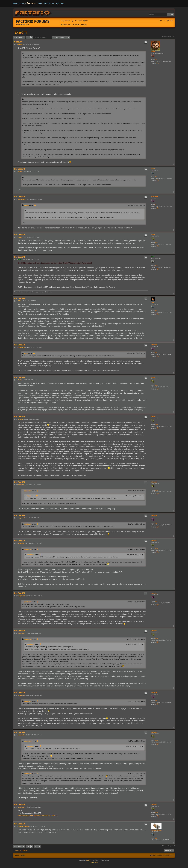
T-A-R (152, 302)
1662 (157, 243)
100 (156, 838)
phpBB (88, 860)
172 (156, 311)
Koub (152, 257)
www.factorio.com (23, 25)
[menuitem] (77, 21)
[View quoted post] (35, 205)
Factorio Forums (33, 21)
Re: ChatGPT (20, 169)
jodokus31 (154, 482)
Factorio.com (19, 3)
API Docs (60, 3)
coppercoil (154, 345)
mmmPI (153, 416)
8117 (157, 266)
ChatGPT (21, 33)
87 (156, 60)
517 (156, 205)
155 (156, 177)
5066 (157, 425)
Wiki (40, 3)
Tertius (153, 234)
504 (156, 353)
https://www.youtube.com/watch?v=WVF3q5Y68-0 (37, 815)
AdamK (153, 52)
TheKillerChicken (156, 830)
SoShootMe (154, 196)
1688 (157, 490)
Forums (31, 3)
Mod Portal (49, 3)
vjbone (153, 169)
